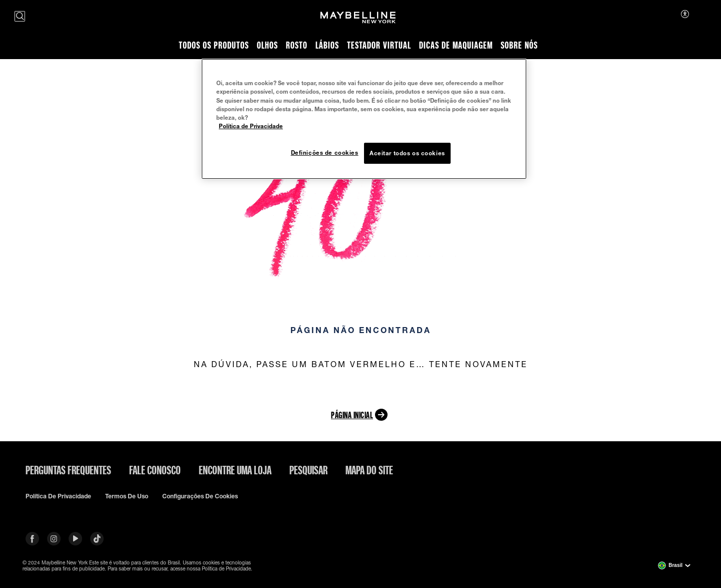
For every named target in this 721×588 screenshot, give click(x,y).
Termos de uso (127, 496)
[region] (364, 119)
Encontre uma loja (235, 470)
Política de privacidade (58, 496)
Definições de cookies (325, 153)
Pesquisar (308, 470)
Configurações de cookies (200, 496)
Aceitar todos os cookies (407, 153)
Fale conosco (155, 470)
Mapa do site (369, 470)
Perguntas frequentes (68, 470)
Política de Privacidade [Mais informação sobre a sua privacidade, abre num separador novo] (251, 126)
